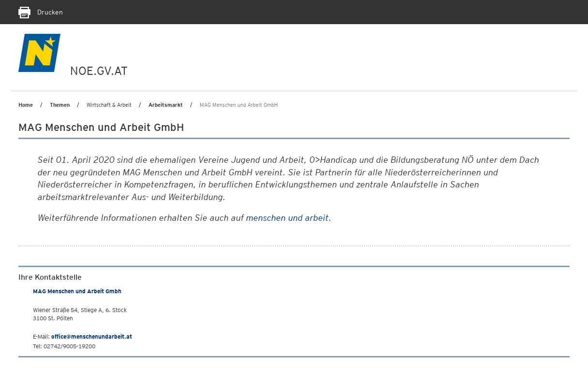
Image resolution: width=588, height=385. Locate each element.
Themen (60, 105)
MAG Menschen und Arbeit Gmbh (77, 291)
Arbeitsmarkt (166, 105)
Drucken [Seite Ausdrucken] (41, 12)
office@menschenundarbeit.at (92, 336)
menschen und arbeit (287, 218)
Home (26, 105)
